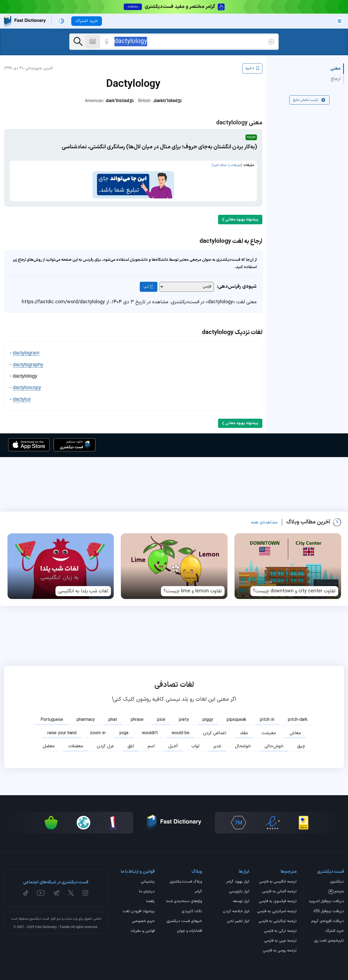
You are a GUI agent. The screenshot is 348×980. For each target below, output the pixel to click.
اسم (151, 743)
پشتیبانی (148, 879)
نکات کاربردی (192, 909)
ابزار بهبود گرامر (238, 879)
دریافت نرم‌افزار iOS (329, 909)
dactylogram (26, 350)
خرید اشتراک (335, 929)
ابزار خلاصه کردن (236, 909)
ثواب (195, 743)
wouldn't (150, 730)
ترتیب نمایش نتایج (309, 100)
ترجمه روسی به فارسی (280, 948)
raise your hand (62, 730)
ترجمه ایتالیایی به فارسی (278, 919)
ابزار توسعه (241, 899)
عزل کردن (105, 743)
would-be (181, 730)
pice (161, 717)
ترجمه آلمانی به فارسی (279, 889)
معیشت (269, 730)
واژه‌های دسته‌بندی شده (184, 899)
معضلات (76, 743)
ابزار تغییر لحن (238, 919)
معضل (49, 743)
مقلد (244, 730)
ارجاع (336, 79)
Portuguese (52, 717)
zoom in (98, 730)
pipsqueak (237, 717)
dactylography (28, 362)
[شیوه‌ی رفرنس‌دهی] (187, 284)
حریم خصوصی (143, 919)
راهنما (150, 899)
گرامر (198, 889)
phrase (137, 717)
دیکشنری (337, 879)
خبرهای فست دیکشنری (184, 919)
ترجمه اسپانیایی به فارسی (277, 909)
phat (113, 717)
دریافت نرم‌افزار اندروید (326, 899)
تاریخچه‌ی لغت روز (329, 938)
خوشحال (243, 743)
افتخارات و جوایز (189, 929)
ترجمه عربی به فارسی (280, 938)
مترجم (336, 889)
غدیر (217, 743)
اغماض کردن (215, 730)
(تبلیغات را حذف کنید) (227, 165)
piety (184, 717)
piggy (208, 717)
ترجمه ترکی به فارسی (280, 929)
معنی (335, 69)
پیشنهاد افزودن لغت (139, 909)
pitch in (267, 717)
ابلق (131, 743)
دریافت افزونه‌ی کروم (328, 919)
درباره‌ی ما (147, 889)
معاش (295, 730)
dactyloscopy (27, 385)
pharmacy (86, 717)
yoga (124, 730)
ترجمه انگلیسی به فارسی (278, 879)
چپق (301, 743)
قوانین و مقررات (143, 929)
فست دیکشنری (39, 916)
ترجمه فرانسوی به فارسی (278, 899)
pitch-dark (298, 717)
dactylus (22, 396)
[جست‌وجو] (78, 42)
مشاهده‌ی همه (264, 520)
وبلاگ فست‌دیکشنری (186, 879)
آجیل (173, 743)
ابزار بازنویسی (239, 889)
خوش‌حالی (274, 743)
